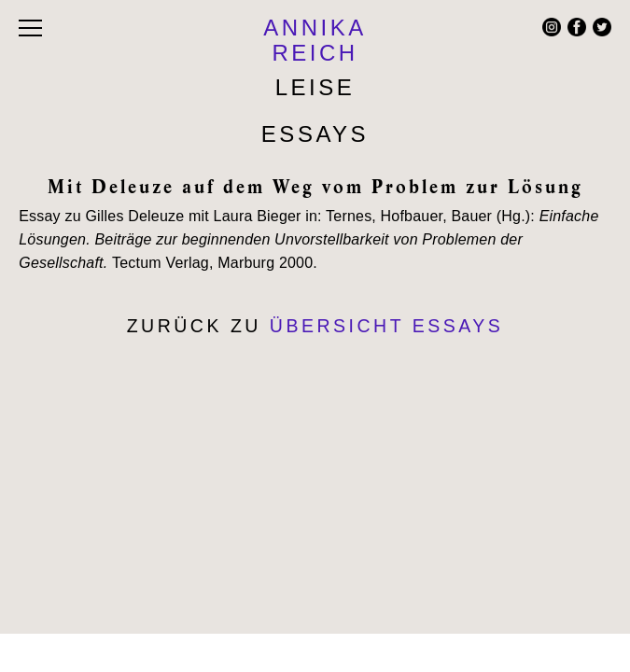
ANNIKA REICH (315, 40)
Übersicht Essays (387, 326)
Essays (315, 134)
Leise (315, 87)
